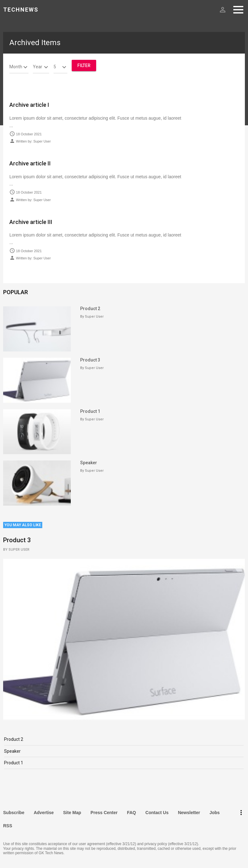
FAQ (131, 813)
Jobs (215, 813)
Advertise (44, 813)
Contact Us (157, 813)
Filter (84, 65)
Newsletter (189, 813)
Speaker (89, 463)
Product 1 (90, 411)
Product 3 (90, 360)
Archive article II (30, 163)
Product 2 (90, 309)
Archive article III (31, 222)
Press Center (104, 813)
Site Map (72, 813)
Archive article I (29, 105)
